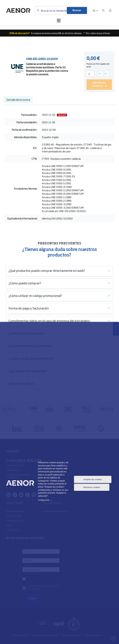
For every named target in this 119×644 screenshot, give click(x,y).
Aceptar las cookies (88, 479)
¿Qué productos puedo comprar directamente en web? (47, 270)
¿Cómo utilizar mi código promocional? (35, 295)
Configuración (45, 500)
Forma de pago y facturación (29, 308)
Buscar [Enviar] (77, 11)
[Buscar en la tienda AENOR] (61, 10)
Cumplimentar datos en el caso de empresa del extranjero (49, 320)
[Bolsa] (110, 11)
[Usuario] (103, 11)
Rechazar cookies (92, 490)
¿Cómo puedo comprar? (25, 283)
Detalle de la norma (18, 99)
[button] (96, 11)
